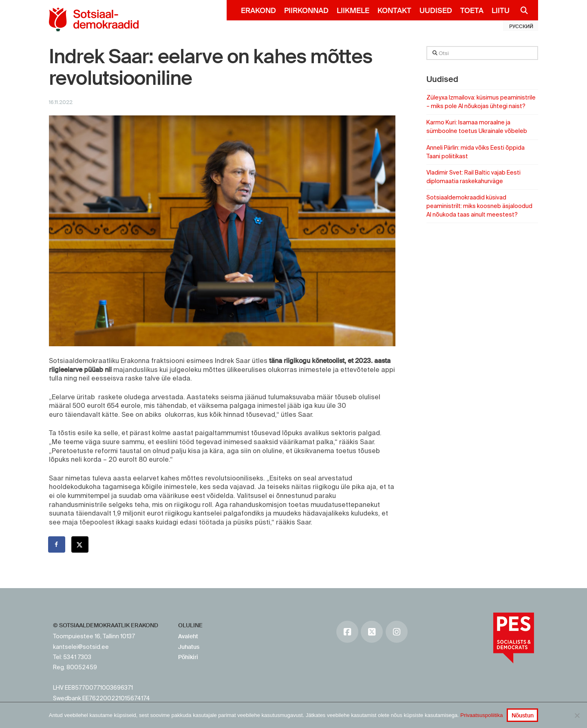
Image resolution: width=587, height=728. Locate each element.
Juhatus (189, 647)
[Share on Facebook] (57, 544)
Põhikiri (188, 657)
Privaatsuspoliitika (481, 715)
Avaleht (188, 636)
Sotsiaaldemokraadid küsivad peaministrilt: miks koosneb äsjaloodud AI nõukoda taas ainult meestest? (479, 206)
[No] (577, 715)
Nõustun (523, 715)
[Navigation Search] (521, 10)
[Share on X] (80, 544)
